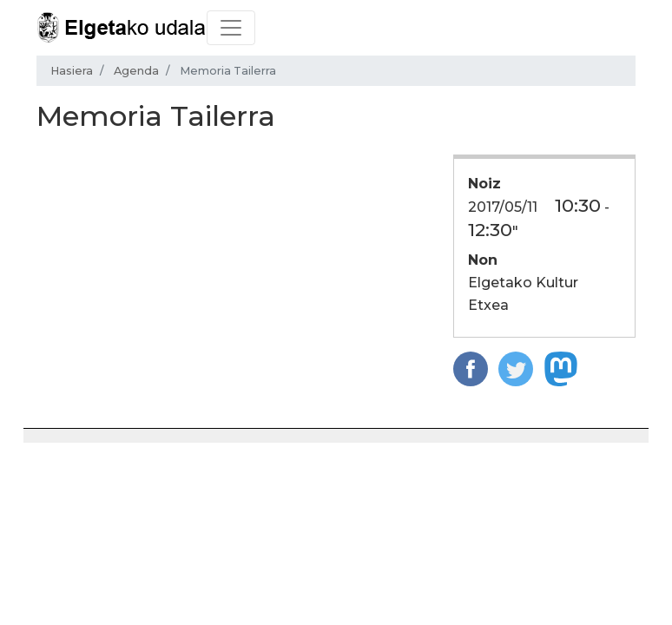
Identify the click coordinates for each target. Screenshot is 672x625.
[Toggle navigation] (231, 28)
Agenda (136, 71)
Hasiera (72, 71)
